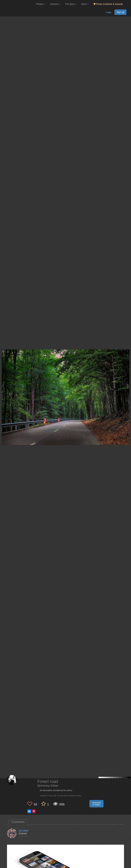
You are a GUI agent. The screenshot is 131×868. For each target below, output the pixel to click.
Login (108, 12)
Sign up (120, 12)
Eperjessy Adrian (48, 786)
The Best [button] (71, 4)
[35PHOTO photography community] (18, 4)
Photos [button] (41, 4)
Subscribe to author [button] (96, 804)
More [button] (85, 4)
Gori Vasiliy (24, 830)
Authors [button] (55, 4)
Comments (18, 822)
